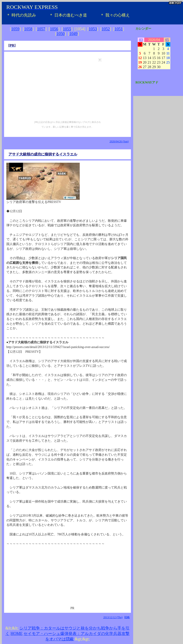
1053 (93, 29)
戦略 (127, 617)
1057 (41, 29)
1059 (15, 29)
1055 (67, 29)
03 (141, 40)
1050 (60, 34)
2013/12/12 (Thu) (113, 617)
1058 (28, 29)
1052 (106, 29)
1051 (119, 29)
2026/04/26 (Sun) (119, 141)
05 (167, 40)
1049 (73, 34)
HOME (17, 634)
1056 (54, 29)
